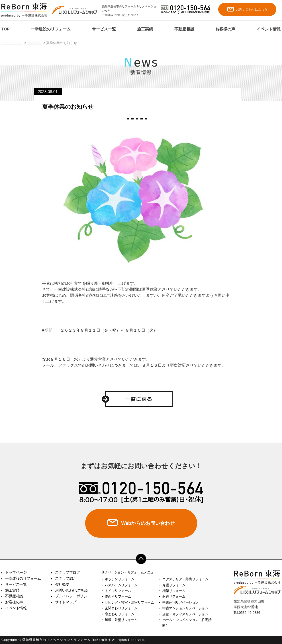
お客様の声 (225, 29)
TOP (6, 29)
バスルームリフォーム (121, 585)
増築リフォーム (174, 591)
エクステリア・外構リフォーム (185, 579)
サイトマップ (66, 602)
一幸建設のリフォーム (51, 29)
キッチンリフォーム (120, 579)
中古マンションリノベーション (185, 608)
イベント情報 (269, 29)
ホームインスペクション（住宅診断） (187, 623)
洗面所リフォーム (118, 596)
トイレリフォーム (118, 591)
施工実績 (145, 29)
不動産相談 (184, 29)
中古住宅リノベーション (180, 602)
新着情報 (34, 43)
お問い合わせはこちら (247, 9)
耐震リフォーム (174, 596)
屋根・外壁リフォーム (121, 620)
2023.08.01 (48, 92)
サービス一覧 (104, 29)
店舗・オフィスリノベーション (185, 614)
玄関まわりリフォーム (121, 608)
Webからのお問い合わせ (148, 523)
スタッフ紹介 (66, 578)
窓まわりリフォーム (120, 614)
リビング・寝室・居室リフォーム (129, 602)
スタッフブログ (68, 572)
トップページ (12, 43)
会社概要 (62, 584)
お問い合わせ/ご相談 (71, 590)
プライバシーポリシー (73, 596)
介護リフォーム (174, 585)
